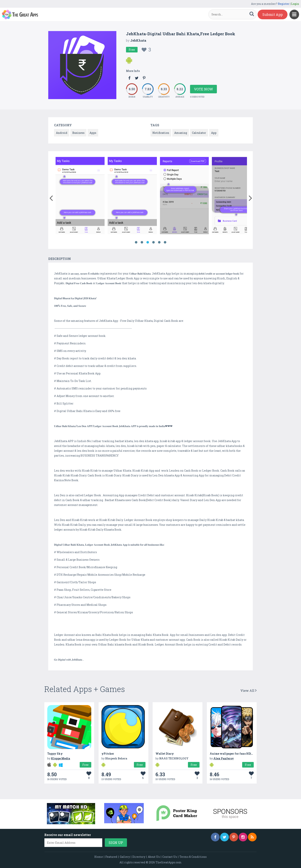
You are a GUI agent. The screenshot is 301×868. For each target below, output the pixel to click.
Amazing (181, 133)
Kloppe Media (60, 758)
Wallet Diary (165, 754)
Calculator (199, 133)
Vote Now (203, 89)
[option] (80, 196)
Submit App (273, 14)
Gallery (125, 857)
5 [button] (159, 242)
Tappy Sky (55, 754)
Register (284, 4)
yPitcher (108, 754)
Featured (111, 857)
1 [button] (136, 242)
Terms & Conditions (193, 857)
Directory (139, 857)
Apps (93, 133)
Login (295, 4)
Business (78, 133)
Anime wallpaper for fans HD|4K (232, 754)
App (214, 133)
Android (62, 133)
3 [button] (148, 242)
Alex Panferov (224, 758)
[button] (51, 197)
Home (99, 857)
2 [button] (142, 242)
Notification (161, 133)
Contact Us (170, 857)
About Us (154, 857)
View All (249, 691)
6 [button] (165, 242)
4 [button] (153, 242)
